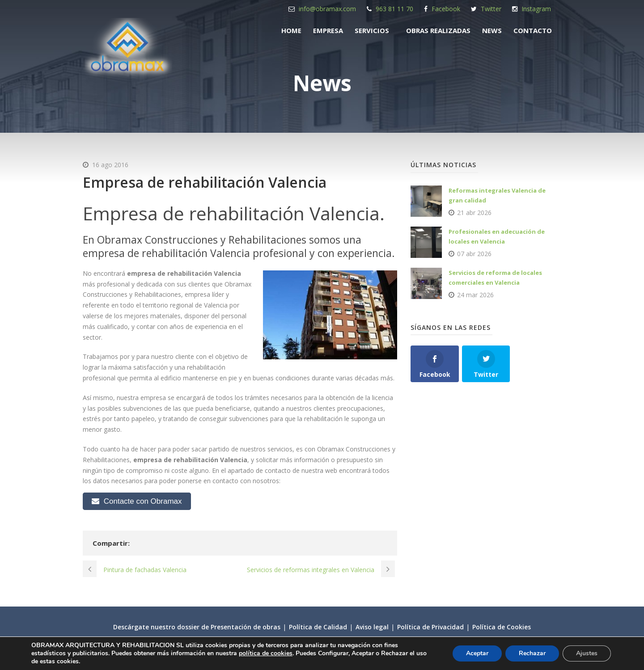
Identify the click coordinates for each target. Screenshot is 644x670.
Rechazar (532, 653)
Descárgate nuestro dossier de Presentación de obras (197, 627)
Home (291, 30)
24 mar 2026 (475, 295)
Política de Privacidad (430, 627)
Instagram (536, 9)
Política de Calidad (318, 627)
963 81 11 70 (394, 9)
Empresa (328, 30)
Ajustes (587, 653)
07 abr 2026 (474, 254)
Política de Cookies (502, 627)
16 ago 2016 (110, 165)
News (492, 30)
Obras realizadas (438, 30)
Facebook (446, 9)
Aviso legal (372, 627)
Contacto (533, 30)
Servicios (372, 30)
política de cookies (266, 653)
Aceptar (477, 653)
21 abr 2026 (474, 213)
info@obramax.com (327, 9)
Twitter (491, 9)
